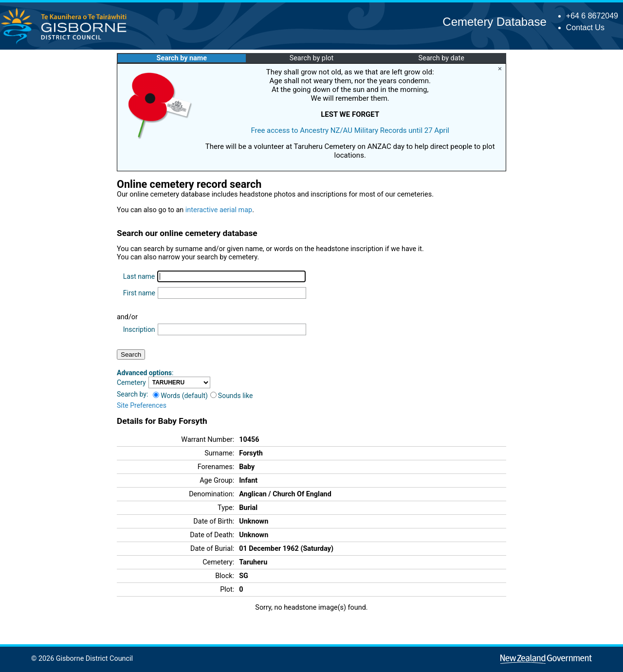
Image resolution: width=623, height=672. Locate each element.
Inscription (139, 329)
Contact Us (585, 27)
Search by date (441, 58)
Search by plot (312, 58)
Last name (139, 276)
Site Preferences (142, 405)
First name (139, 293)
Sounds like (232, 396)
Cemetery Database (494, 22)
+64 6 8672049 (592, 16)
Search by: (132, 394)
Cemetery (131, 382)
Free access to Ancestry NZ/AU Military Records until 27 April (350, 130)
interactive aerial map (219, 210)
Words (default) (180, 396)
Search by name (182, 58)
